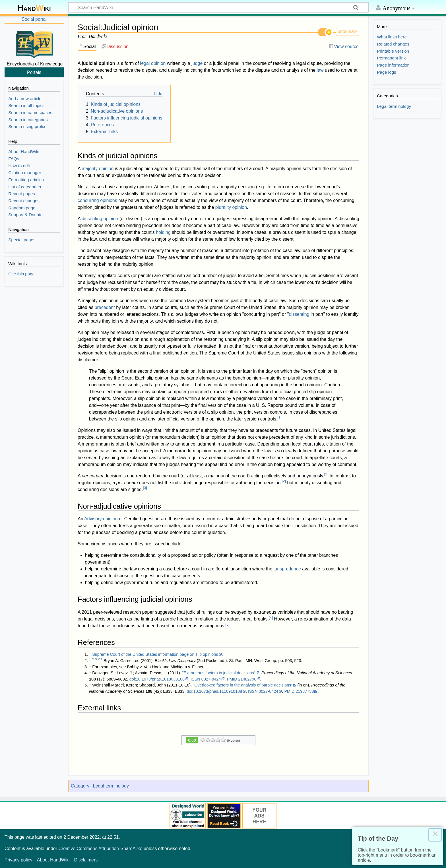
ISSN (195, 679)
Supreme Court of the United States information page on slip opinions (155, 654)
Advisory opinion (101, 519)
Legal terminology (111, 786)
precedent (105, 307)
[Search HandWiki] (218, 7)
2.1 (100, 659)
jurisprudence (287, 569)
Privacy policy (18, 860)
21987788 (305, 691)
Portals (34, 72)
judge (197, 63)
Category (80, 786)
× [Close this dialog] (435, 835)
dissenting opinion (100, 219)
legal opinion (153, 63)
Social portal (34, 19)
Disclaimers (86, 860)
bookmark (348, 31)
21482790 (247, 679)
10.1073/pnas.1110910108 (218, 691)
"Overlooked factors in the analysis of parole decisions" (243, 685)
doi (132, 679)
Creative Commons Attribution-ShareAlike (100, 849)
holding (163, 232)
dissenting (299, 314)
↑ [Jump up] (90, 654)
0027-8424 (211, 679)
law (320, 70)
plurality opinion (231, 207)
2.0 (94, 659)
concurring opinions (97, 200)
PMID (232, 679)
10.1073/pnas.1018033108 (160, 679)
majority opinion (98, 169)
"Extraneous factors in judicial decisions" (219, 673)
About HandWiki (53, 860)
